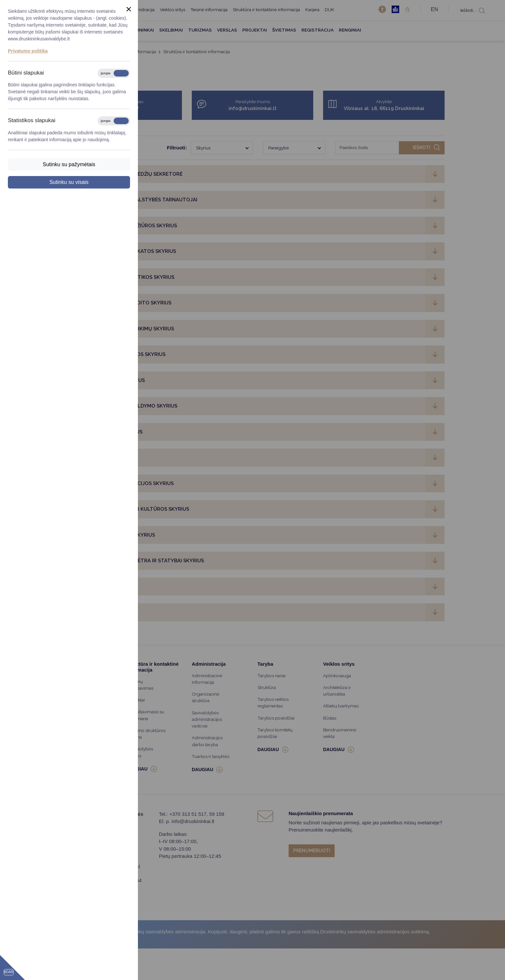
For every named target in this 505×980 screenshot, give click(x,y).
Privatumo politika (28, 51)
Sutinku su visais (69, 182)
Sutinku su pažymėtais (69, 164)
